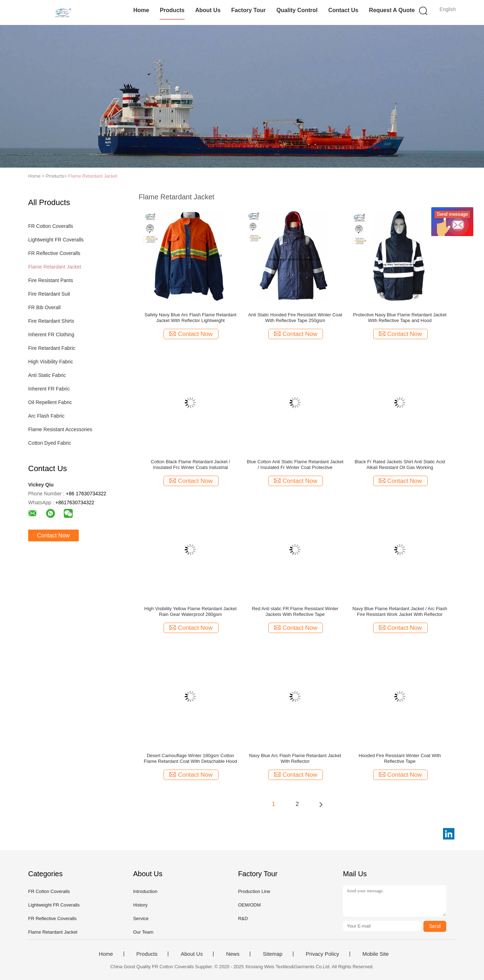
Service (141, 918)
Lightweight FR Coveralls (56, 240)
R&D (243, 918)
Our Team (143, 932)
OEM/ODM (249, 905)
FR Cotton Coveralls (51, 226)
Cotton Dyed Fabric (50, 443)
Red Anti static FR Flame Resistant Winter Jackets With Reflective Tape (295, 611)
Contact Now (53, 535)
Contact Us (343, 10)
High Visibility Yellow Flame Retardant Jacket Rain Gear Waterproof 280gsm (190, 611)
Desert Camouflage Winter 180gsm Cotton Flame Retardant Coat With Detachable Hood (191, 758)
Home (141, 10)
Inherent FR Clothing (51, 335)
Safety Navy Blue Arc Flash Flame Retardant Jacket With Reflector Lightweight (190, 318)
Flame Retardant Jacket (93, 176)
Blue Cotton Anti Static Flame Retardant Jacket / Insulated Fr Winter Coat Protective (295, 465)
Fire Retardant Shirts (51, 321)
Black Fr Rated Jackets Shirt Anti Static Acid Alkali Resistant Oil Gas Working (400, 465)
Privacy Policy (322, 954)
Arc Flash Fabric (46, 416)
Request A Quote (392, 10)
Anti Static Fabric (47, 375)
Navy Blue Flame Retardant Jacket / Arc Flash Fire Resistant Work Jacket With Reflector (400, 611)
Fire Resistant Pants (51, 280)
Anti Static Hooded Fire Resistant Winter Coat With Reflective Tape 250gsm (295, 318)
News (233, 954)
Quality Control (297, 10)
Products (172, 10)
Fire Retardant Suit (49, 294)
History (140, 905)
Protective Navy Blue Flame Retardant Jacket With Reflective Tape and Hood (400, 318)
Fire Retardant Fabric (52, 348)
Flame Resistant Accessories (60, 429)
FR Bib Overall (44, 307)
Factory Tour (249, 10)
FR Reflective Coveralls (54, 253)
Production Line (254, 891)
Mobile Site (376, 954)
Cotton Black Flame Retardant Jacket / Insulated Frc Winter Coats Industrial (190, 465)
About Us (208, 10)
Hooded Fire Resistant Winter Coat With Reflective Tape (400, 758)
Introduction (145, 891)
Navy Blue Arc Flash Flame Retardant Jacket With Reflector (295, 758)
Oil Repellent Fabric (50, 402)
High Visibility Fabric (51, 362)
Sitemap (272, 954)
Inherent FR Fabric (49, 389)
